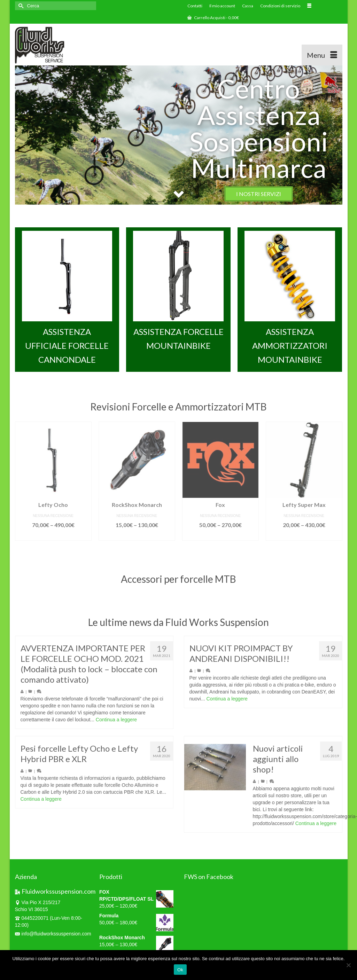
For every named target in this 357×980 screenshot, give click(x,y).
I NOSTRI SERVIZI (259, 194)
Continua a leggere (116, 724)
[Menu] (322, 55)
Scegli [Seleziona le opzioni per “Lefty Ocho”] (53, 544)
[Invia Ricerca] (20, 6)
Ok (180, 970)
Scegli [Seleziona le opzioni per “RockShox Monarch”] (137, 544)
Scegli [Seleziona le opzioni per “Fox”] (220, 544)
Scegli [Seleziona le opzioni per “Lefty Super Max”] (304, 544)
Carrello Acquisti (213, 18)
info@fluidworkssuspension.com (53, 934)
